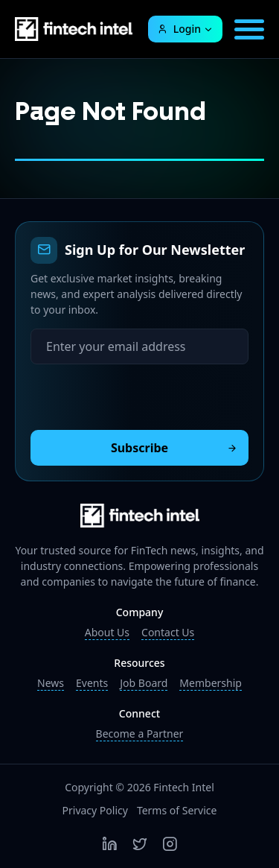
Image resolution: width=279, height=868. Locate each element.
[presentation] (144, 393)
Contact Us (168, 632)
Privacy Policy (95, 810)
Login (179, 29)
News (51, 683)
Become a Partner (140, 734)
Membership (211, 683)
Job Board (144, 683)
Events (92, 683)
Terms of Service (177, 810)
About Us (107, 632)
